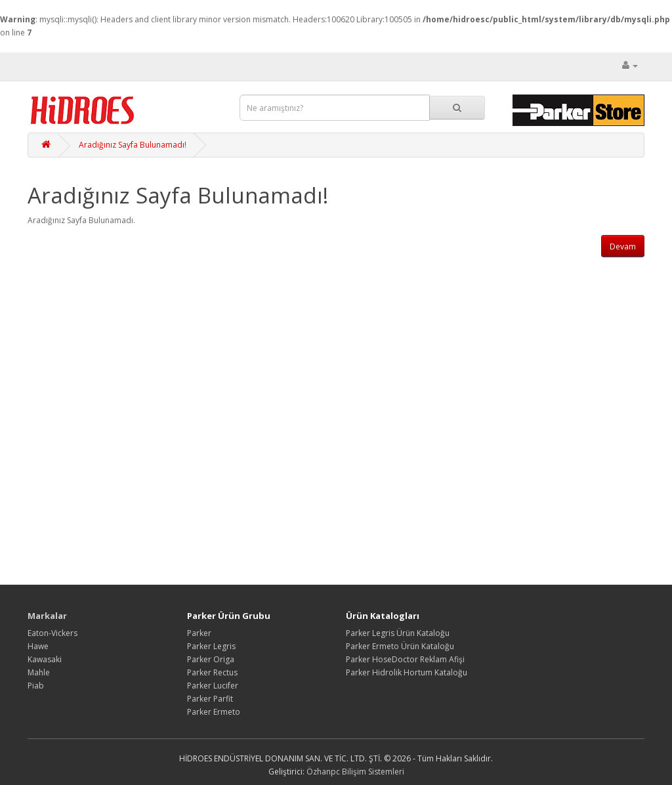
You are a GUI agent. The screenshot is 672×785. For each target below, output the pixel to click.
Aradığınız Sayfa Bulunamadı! (133, 145)
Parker (199, 633)
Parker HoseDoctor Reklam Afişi (405, 659)
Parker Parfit (210, 699)
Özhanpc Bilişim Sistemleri (355, 772)
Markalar (47, 616)
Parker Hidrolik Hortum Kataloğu (407, 672)
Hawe (38, 646)
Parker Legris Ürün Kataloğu (398, 633)
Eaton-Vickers (52, 633)
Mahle (39, 672)
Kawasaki (45, 659)
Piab (36, 686)
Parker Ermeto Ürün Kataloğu (400, 646)
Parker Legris (211, 646)
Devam (623, 246)
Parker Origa (211, 659)
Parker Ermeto (214, 712)
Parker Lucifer (213, 686)
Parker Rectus (212, 672)
